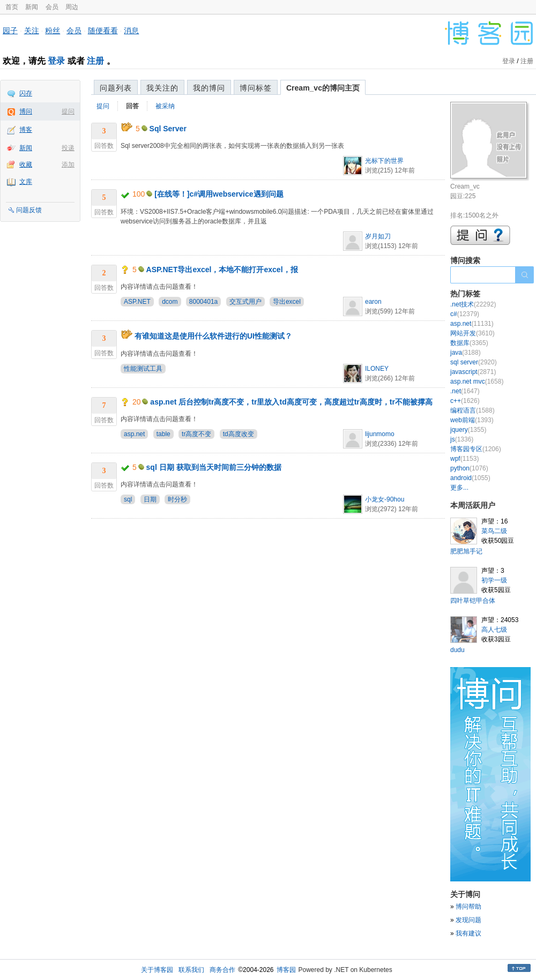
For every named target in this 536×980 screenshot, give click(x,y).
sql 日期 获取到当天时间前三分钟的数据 (214, 467)
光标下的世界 (384, 161)
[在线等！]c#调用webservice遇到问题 (219, 194)
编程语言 (472, 410)
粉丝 (53, 31)
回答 (132, 106)
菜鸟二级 (494, 531)
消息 (131, 31)
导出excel (287, 302)
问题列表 (116, 88)
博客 (26, 130)
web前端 (472, 420)
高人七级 (494, 630)
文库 (26, 182)
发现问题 (468, 920)
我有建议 (468, 933)
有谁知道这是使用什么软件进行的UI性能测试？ (213, 336)
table (163, 434)
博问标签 (256, 88)
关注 (32, 31)
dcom (170, 302)
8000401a (203, 302)
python (469, 468)
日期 (150, 499)
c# (465, 314)
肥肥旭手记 (466, 551)
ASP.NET (137, 302)
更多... (459, 488)
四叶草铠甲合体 (473, 601)
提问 (68, 111)
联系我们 (191, 970)
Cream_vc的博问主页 (323, 88)
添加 (68, 164)
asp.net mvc (477, 381)
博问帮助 (468, 907)
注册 (95, 61)
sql (128, 499)
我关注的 (162, 88)
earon (373, 302)
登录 (56, 61)
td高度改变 (239, 434)
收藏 (26, 164)
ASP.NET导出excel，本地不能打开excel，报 (222, 270)
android (470, 478)
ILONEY (377, 369)
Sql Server (168, 129)
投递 (68, 148)
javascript (473, 372)
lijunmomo (380, 434)
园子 (10, 31)
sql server (474, 362)
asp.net (134, 434)
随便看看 (103, 31)
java (466, 353)
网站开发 (472, 333)
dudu (457, 650)
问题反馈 (29, 210)
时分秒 (177, 499)
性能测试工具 (143, 369)
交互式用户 (245, 302)
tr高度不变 (196, 434)
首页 (12, 7)
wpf (464, 459)
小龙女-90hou (385, 499)
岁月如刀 (378, 236)
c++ (465, 401)
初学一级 (494, 580)
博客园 (286, 970)
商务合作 (222, 970)
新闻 (32, 7)
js (462, 439)
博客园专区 (476, 449)
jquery (468, 430)
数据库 (469, 343)
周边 (72, 7)
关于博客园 (157, 970)
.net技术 (473, 304)
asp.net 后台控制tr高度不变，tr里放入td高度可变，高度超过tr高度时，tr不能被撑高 (291, 402)
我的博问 (209, 88)
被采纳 (165, 106)
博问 (26, 111)
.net (465, 391)
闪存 (26, 93)
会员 (52, 7)
